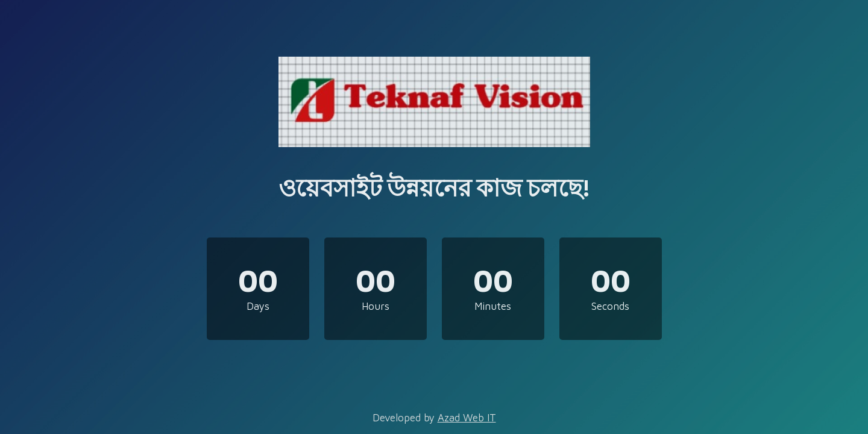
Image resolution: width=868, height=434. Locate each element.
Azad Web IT (467, 418)
